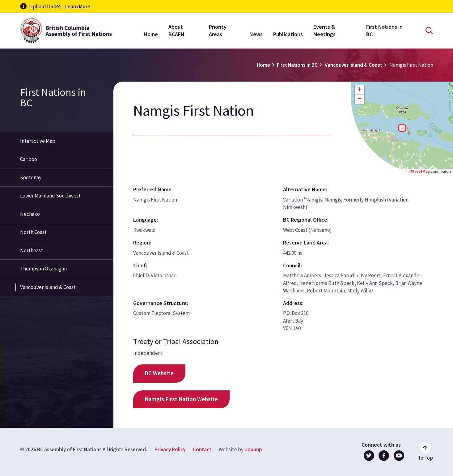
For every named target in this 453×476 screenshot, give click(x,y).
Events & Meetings (324, 30)
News (256, 34)
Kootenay (31, 177)
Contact (202, 449)
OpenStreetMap (416, 171)
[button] (402, 128)
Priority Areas (218, 30)
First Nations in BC (384, 30)
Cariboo (29, 159)
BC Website (159, 373)
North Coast (33, 232)
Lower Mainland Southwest (50, 196)
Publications (288, 34)
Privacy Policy (170, 449)
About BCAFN (176, 30)
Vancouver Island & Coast (354, 65)
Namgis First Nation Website (181, 399)
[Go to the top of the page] (425, 452)
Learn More (78, 6)
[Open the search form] (429, 31)
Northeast (32, 250)
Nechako (30, 214)
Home (151, 34)
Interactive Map (38, 141)
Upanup (253, 449)
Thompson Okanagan (43, 269)
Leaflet (385, 171)
